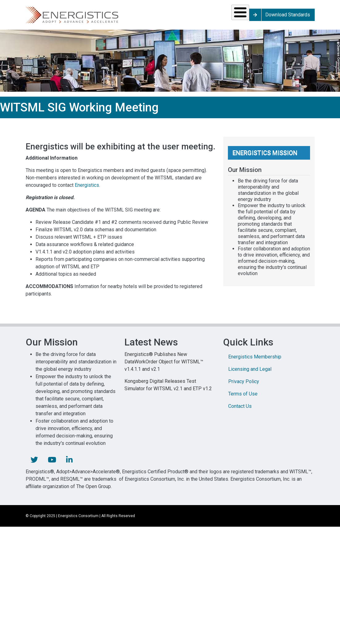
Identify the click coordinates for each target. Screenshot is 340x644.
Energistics (87, 189)
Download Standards (316, 17)
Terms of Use (243, 398)
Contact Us (240, 410)
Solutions (47, 17)
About (264, 17)
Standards (93, 17)
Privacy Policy (244, 386)
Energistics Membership (255, 361)
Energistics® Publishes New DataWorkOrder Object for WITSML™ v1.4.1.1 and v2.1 (164, 366)
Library (225, 17)
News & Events (186, 17)
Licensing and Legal (250, 373)
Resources (141, 17)
